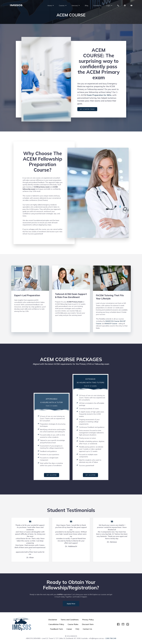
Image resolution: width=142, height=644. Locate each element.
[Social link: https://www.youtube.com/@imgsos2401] (124, 624)
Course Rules (73, 624)
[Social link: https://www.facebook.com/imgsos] (119, 624)
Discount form (88, 624)
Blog (87, 5)
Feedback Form (56, 629)
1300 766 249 (111, 638)
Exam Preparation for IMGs (99, 95)
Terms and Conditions (70, 620)
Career (69, 629)
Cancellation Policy (56, 624)
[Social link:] (128, 624)
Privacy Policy (88, 620)
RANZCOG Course (112, 321)
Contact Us (97, 5)
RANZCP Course (111, 323)
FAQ (77, 629)
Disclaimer (53, 620)
